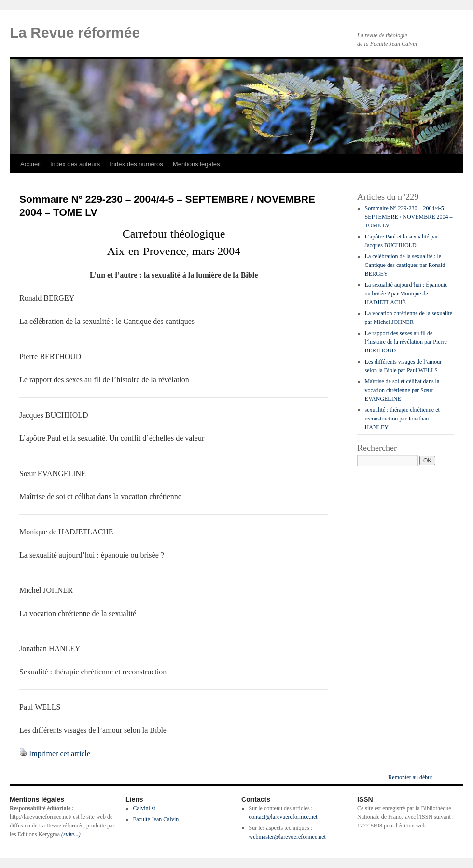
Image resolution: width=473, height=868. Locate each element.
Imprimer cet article (60, 753)
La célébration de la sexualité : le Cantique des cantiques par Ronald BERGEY (405, 265)
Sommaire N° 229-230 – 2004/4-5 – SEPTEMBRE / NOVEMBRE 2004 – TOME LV (409, 217)
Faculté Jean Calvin (156, 819)
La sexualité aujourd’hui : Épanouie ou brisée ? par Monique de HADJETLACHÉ (406, 294)
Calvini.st (144, 808)
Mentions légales (196, 164)
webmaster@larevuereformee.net (287, 837)
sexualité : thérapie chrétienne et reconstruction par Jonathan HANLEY (402, 419)
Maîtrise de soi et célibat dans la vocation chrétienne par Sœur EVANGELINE (402, 390)
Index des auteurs (75, 164)
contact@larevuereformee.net (283, 817)
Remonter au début (410, 777)
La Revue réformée (75, 33)
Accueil (30, 164)
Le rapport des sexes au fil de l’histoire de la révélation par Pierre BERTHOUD (406, 342)
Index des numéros (136, 164)
